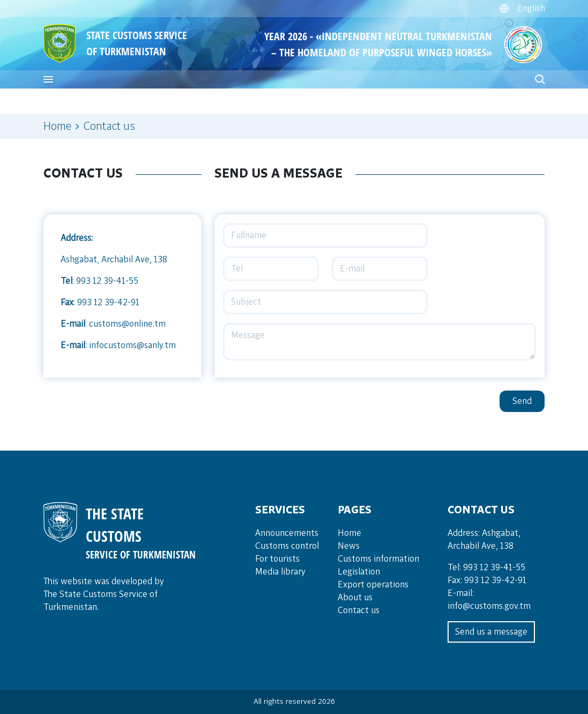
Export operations (373, 585)
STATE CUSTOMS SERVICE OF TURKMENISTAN (137, 43)
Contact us (359, 610)
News (349, 546)
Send (522, 401)
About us (355, 598)
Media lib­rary (280, 572)
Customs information (378, 559)
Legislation (359, 572)
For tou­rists (277, 559)
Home (57, 127)
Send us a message (491, 632)
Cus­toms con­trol (287, 546)
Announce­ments (287, 533)
